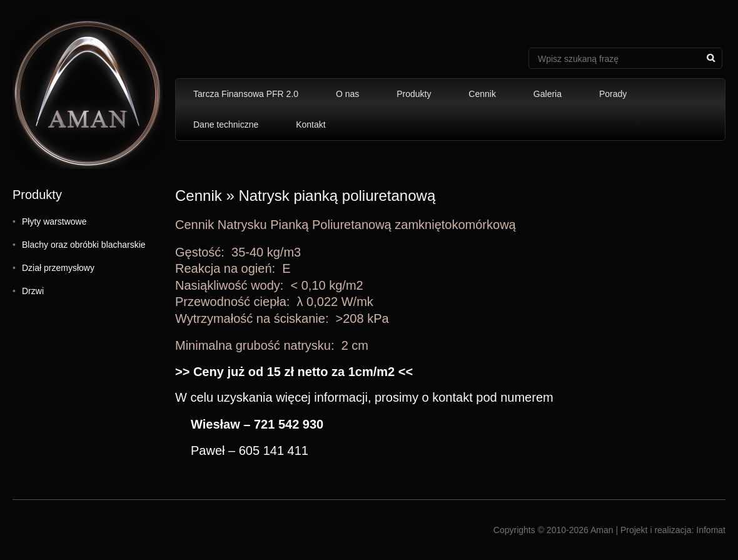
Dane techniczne (226, 125)
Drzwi (33, 291)
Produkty (414, 94)
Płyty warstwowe (54, 221)
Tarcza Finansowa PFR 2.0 (246, 94)
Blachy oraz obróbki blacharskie (84, 245)
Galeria (548, 94)
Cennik (482, 94)
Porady (613, 94)
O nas (347, 94)
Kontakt (311, 125)
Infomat (711, 530)
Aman (602, 530)
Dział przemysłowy (58, 268)
